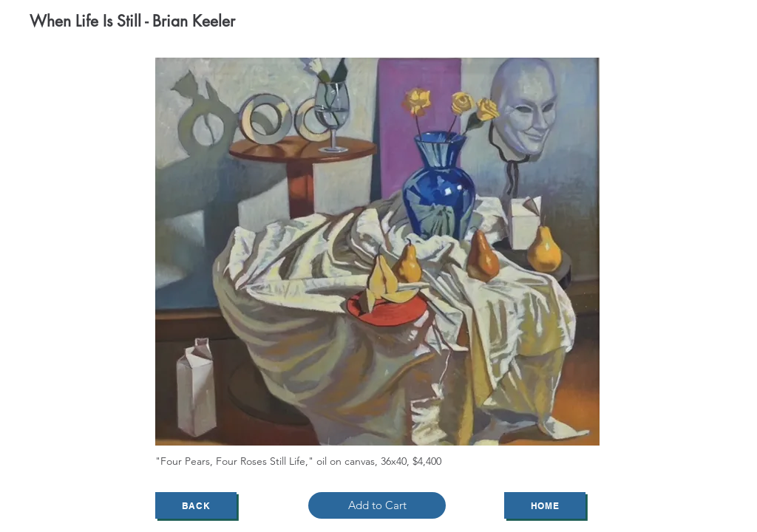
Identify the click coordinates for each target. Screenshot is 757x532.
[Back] (196, 505)
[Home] (545, 505)
